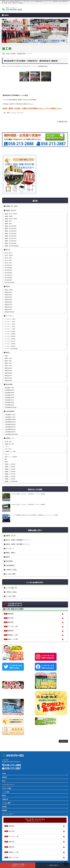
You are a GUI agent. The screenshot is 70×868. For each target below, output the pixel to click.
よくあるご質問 (11, 574)
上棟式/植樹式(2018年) (10, 424)
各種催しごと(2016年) (10, 476)
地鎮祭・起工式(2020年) (11, 231)
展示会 (6, 462)
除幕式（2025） (9, 366)
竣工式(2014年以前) (9, 283)
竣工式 (8, 250)
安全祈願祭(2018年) (9, 398)
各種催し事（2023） (12, 206)
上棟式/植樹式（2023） (10, 415)
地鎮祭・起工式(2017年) (11, 238)
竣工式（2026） (9, 263)
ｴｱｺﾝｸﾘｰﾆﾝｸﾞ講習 (7, 788)
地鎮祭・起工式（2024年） (11, 219)
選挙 (6, 459)
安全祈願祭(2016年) (9, 402)
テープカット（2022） (10, 324)
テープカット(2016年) (10, 344)
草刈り (4, 781)
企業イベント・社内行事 (11, 457)
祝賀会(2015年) (8, 309)
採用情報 (4, 810)
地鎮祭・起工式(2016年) (11, 241)
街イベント (7, 454)
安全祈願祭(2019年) (43, 66)
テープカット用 (13, 626)
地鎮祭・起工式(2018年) (11, 236)
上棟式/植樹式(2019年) (10, 422)
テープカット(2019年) (10, 336)
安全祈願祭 (9, 384)
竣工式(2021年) (8, 265)
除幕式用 (11, 631)
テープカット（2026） (10, 319)
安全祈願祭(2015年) (9, 405)
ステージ (7, 446)
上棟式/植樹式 (10, 411)
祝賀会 (8, 286)
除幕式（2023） (9, 361)
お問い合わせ (53, 865)
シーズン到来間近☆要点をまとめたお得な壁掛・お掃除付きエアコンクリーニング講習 (35, 515)
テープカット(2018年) (10, 339)
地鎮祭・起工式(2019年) (11, 233)
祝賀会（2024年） (9, 290)
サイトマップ (6, 749)
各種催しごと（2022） (11, 451)
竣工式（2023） (9, 253)
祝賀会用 (11, 622)
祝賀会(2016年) (8, 307)
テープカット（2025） (10, 329)
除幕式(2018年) (8, 373)
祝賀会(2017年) (8, 304)
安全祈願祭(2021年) (9, 390)
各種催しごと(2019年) (10, 469)
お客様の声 (5, 799)
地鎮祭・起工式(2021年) (11, 229)
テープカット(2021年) (10, 331)
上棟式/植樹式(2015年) (10, 432)
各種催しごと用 (13, 635)
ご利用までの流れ (11, 570)
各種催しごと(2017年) (10, 474)
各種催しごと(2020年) (10, 467)
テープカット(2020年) (10, 334)
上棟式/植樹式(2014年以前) (11, 434)
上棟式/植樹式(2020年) (10, 419)
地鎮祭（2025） (9, 221)
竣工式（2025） (9, 260)
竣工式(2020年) (8, 268)
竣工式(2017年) (8, 275)
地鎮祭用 (11, 614)
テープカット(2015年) (10, 346)
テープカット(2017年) (10, 341)
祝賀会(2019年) (8, 300)
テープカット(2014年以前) (11, 349)
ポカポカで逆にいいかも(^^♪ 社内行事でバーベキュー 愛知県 (28, 494)
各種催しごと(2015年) (10, 479)
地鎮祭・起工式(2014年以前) (12, 246)
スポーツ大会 (8, 449)
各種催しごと (10, 438)
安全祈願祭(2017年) (9, 400)
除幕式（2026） (9, 358)
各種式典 (4, 777)
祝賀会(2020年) (8, 297)
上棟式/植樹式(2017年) (10, 427)
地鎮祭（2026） (9, 224)
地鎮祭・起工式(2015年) (11, 243)
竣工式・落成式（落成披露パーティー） (18, 540)
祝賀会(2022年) (8, 292)
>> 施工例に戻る (62, 121)
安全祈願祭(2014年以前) (11, 407)
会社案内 (4, 807)
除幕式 (8, 353)
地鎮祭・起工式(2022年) (11, 226)
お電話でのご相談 (18, 865)
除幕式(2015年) (8, 381)
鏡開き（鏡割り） (11, 553)
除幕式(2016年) (8, 378)
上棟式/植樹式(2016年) (10, 429)
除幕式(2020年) (8, 368)
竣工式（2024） (9, 258)
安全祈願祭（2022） (10, 388)
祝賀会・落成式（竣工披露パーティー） (18, 544)
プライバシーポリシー (8, 745)
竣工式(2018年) (8, 273)
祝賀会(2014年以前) (9, 312)
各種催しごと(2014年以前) (11, 481)
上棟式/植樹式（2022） (10, 417)
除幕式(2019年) (8, 371)
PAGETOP (63, 741)
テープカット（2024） (10, 327)
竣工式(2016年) (8, 278)
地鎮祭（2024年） (9, 216)
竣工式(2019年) (8, 270)
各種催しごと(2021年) (10, 464)
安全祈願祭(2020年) (9, 393)
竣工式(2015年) (8, 280)
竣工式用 (11, 618)
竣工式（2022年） (9, 255)
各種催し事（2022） (10, 444)
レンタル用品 (6, 792)
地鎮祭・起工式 (11, 536)
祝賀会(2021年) (8, 295)
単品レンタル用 (13, 639)
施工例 (4, 796)
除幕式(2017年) (8, 376)
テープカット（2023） (10, 322)
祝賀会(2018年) (8, 302)
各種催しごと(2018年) (10, 472)
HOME (4, 774)
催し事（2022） (9, 442)
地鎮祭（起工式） (11, 210)
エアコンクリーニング (8, 785)
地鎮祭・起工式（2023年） (11, 214)
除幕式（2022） (9, 363)
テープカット (10, 316)
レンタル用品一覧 (11, 588)
